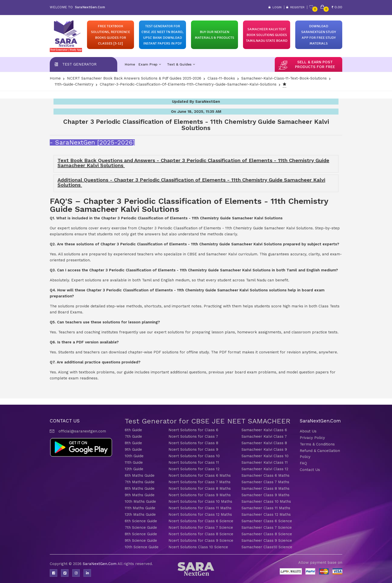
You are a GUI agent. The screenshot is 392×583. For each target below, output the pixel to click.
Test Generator (79, 64)
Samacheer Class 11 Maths (266, 508)
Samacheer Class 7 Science (267, 527)
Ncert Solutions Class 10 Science (198, 547)
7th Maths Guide (140, 482)
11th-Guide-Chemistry (74, 84)
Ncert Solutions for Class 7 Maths (199, 482)
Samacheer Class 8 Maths (265, 488)
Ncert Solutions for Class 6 (193, 430)
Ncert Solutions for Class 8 (193, 443)
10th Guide (134, 456)
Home (130, 64)
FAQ (303, 463)
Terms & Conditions (317, 444)
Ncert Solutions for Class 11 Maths (200, 508)
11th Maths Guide (140, 508)
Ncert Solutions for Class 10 (194, 456)
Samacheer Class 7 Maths (265, 482)
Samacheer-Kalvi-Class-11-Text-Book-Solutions (284, 78)
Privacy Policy (312, 438)
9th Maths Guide (140, 495)
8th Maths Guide (140, 488)
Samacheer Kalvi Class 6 (264, 430)
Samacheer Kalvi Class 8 (264, 443)
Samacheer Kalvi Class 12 (265, 469)
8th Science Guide (141, 534)
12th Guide (134, 469)
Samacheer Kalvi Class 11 (265, 462)
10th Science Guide (142, 547)
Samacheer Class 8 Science (267, 534)
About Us (308, 431)
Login (275, 7)
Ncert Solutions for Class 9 (193, 449)
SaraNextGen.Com (100, 564)
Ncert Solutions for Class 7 (193, 436)
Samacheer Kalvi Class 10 (265, 456)
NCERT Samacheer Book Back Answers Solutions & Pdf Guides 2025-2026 (134, 78)
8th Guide (133, 443)
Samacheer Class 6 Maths (265, 475)
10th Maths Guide (140, 501)
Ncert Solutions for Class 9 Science (201, 540)
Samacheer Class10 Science (267, 547)
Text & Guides (181, 64)
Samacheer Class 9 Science (267, 540)
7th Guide (133, 436)
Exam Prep (150, 64)
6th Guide (133, 430)
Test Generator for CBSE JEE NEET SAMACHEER (208, 421)
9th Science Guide (141, 540)
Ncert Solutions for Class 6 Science (201, 521)
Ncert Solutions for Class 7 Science (201, 527)
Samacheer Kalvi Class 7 (264, 436)
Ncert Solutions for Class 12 (194, 469)
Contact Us (310, 470)
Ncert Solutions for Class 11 (194, 462)
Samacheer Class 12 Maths (266, 514)
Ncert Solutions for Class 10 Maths (200, 501)
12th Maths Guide (140, 514)
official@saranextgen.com (82, 431)
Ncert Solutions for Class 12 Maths (200, 514)
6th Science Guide (141, 521)
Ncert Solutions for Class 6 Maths (200, 475)
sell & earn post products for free (315, 64)
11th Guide (134, 462)
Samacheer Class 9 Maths (265, 495)
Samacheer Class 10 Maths (266, 501)
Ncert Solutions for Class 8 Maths (200, 488)
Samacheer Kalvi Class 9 (264, 449)
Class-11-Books (221, 78)
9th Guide (133, 449)
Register (295, 7)
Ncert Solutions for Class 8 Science (201, 534)
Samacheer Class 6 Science (267, 521)
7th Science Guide (141, 527)
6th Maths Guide (140, 475)
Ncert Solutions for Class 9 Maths (200, 495)
